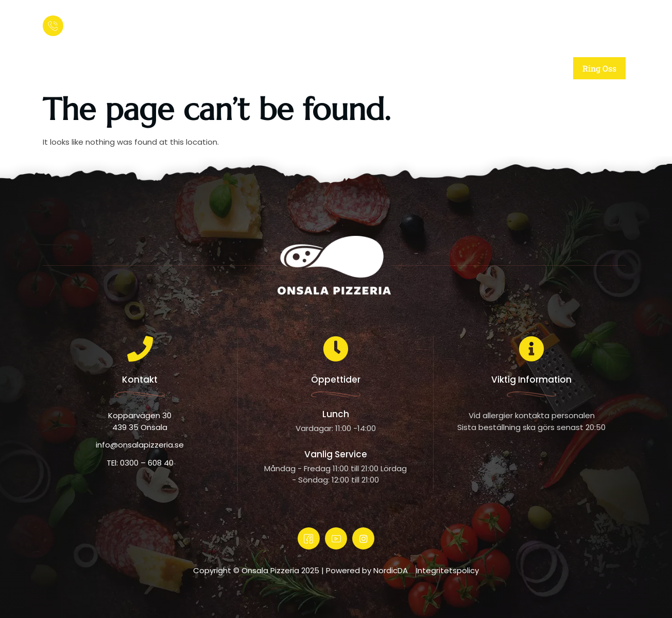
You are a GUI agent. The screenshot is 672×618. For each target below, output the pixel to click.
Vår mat (355, 68)
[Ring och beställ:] (53, 26)
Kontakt (501, 68)
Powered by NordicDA (367, 570)
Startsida (195, 68)
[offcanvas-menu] (614, 23)
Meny (428, 68)
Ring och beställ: (98, 18)
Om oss (276, 68)
